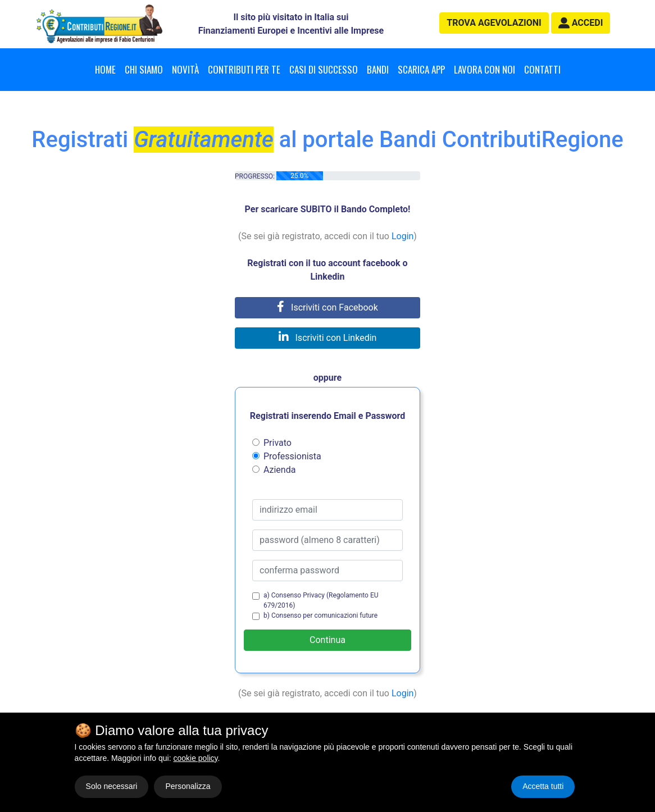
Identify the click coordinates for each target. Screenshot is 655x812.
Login (402, 236)
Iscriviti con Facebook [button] (327, 307)
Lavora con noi (485, 69)
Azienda (279, 470)
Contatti (542, 69)
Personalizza (188, 786)
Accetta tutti (543, 786)
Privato (278, 443)
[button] (581, 23)
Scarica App (421, 69)
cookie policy (195, 758)
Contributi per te (244, 69)
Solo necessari (112, 786)
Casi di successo (324, 69)
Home (105, 69)
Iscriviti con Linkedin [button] (328, 338)
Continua (327, 640)
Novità (185, 69)
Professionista (292, 456)
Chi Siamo (144, 69)
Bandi (378, 69)
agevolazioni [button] (494, 23)
